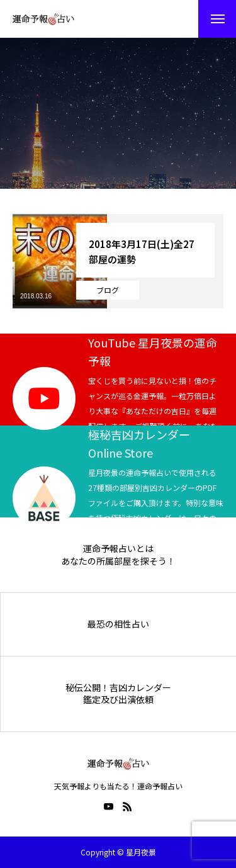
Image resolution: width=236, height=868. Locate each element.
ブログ (108, 290)
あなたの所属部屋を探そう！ (118, 561)
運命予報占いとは (118, 549)
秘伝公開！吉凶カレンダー (118, 688)
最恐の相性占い (118, 624)
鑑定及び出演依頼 (118, 700)
